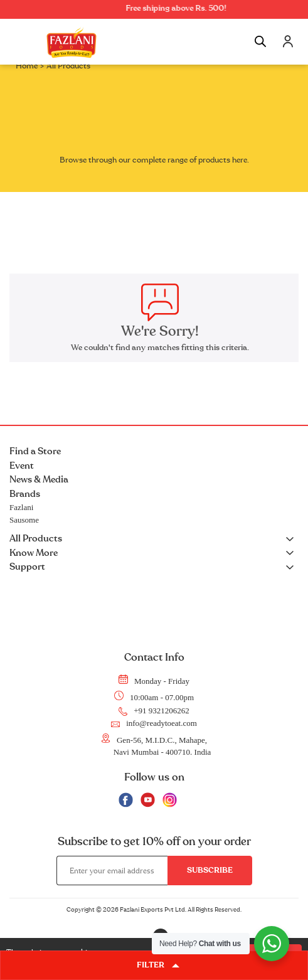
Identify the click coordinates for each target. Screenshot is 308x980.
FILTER (158, 965)
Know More (154, 554)
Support (154, 567)
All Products (154, 539)
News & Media (39, 480)
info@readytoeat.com (154, 723)
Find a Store (35, 451)
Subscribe (210, 870)
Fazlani (21, 507)
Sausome (24, 520)
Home (27, 66)
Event (22, 466)
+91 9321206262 (154, 711)
